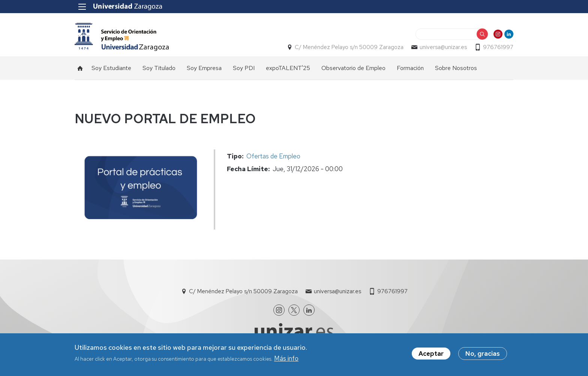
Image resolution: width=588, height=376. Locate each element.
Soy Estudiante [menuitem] (111, 68)
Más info (286, 359)
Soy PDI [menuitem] (244, 68)
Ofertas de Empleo (273, 156)
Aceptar (431, 354)
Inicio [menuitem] (80, 68)
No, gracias (483, 354)
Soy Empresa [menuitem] (204, 68)
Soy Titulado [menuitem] (159, 68)
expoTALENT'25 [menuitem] (288, 68)
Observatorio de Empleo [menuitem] (353, 68)
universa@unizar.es (443, 47)
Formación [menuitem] (410, 68)
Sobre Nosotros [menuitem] (456, 68)
